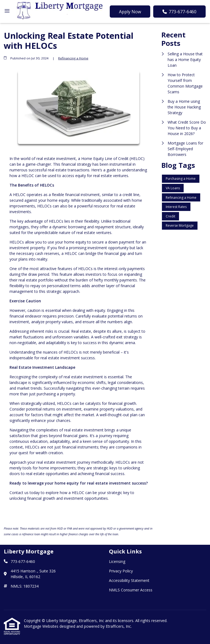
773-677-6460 (179, 12)
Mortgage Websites (42, 626)
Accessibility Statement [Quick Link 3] (129, 580)
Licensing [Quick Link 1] (117, 561)
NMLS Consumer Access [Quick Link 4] (131, 590)
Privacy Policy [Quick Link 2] (121, 571)
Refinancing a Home (73, 58)
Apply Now (130, 12)
